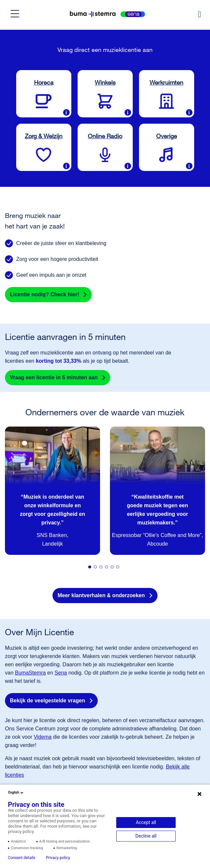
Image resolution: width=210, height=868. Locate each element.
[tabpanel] (52, 491)
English (16, 793)
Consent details (22, 858)
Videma (43, 737)
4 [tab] (108, 569)
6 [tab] (120, 569)
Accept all (146, 822)
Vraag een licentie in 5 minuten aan (54, 377)
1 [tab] (91, 569)
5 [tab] (114, 569)
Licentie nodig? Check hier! (45, 294)
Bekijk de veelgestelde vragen (48, 701)
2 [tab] (97, 569)
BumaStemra (30, 673)
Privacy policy (58, 858)
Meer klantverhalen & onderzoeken (101, 595)
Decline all (146, 836)
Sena (61, 673)
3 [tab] (103, 569)
